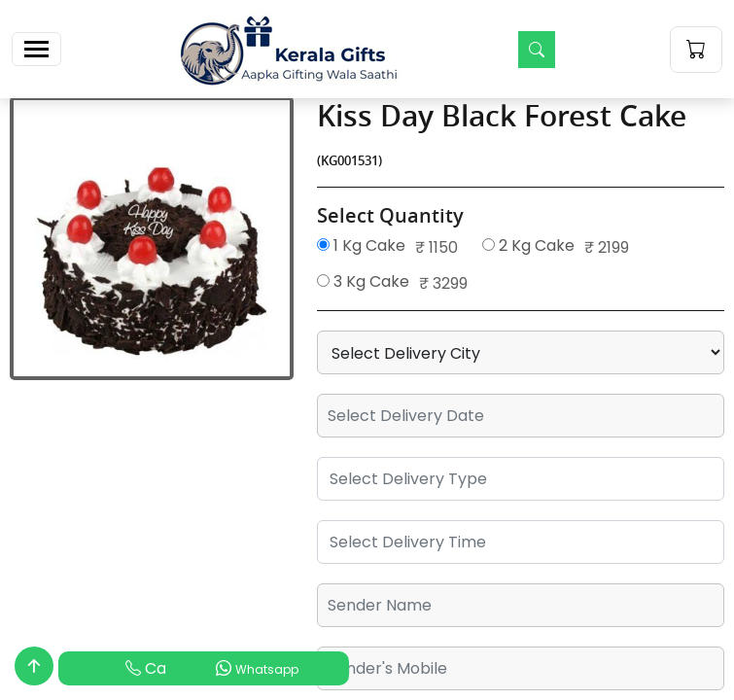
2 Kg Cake (528, 245)
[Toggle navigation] (36, 49)
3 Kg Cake (363, 281)
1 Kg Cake (361, 245)
